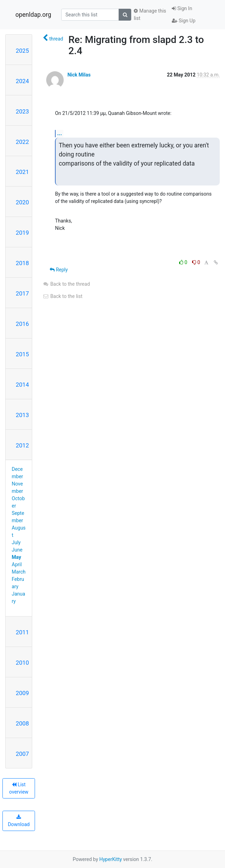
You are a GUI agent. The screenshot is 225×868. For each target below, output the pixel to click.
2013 (22, 415)
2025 (22, 51)
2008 (22, 723)
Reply (59, 270)
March (19, 572)
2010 (22, 663)
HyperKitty (111, 859)
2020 (22, 202)
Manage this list (150, 14)
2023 (22, 111)
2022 (22, 142)
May (17, 557)
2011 (22, 632)
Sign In (182, 8)
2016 (22, 324)
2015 (22, 354)
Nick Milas (79, 75)
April (17, 564)
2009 (22, 693)
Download (19, 821)
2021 (22, 172)
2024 (22, 81)
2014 (22, 385)
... (59, 133)
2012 (22, 445)
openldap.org (33, 15)
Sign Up (184, 21)
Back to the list (62, 296)
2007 (22, 754)
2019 (22, 233)
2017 (22, 293)
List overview (19, 788)
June (17, 550)
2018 (22, 263)
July (16, 542)
